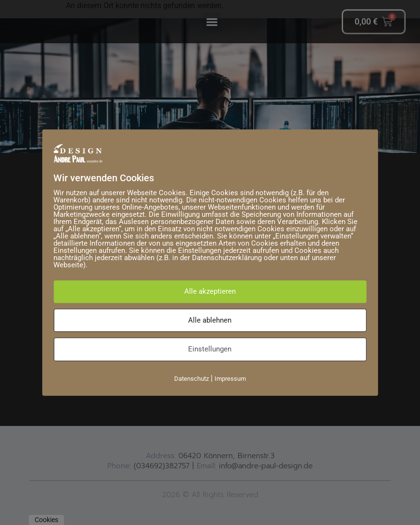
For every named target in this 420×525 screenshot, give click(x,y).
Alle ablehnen (210, 320)
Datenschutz (191, 379)
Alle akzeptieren (210, 291)
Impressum (230, 379)
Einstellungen (210, 349)
